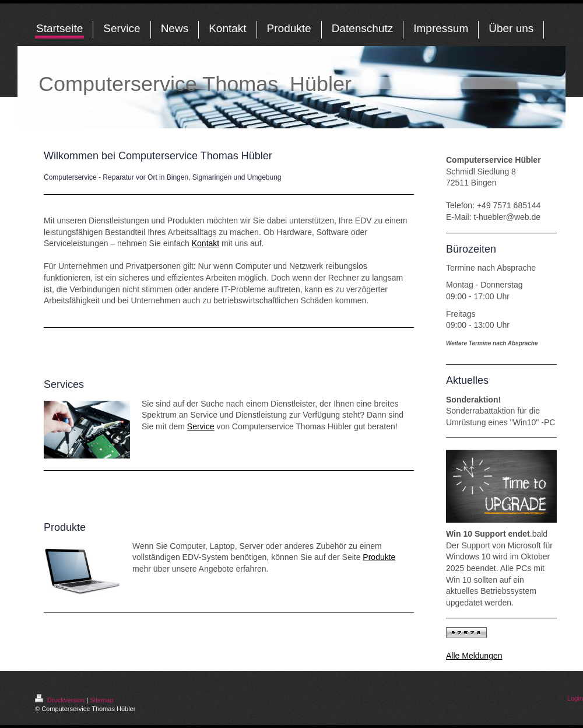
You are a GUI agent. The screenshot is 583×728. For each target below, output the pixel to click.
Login (575, 698)
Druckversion (61, 700)
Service (201, 426)
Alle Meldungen (474, 656)
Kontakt (206, 243)
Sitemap (101, 700)
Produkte (379, 557)
